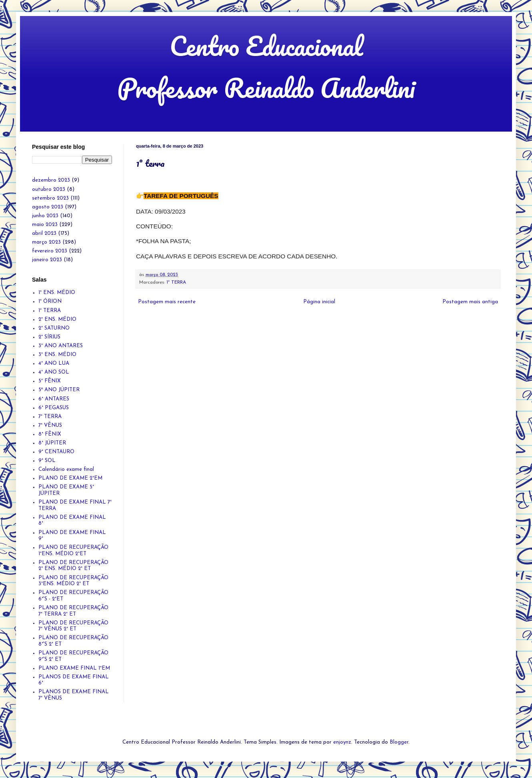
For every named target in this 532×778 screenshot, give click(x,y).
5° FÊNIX (50, 381)
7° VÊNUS (50, 425)
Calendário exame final (66, 469)
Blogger (399, 742)
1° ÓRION (50, 301)
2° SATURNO (54, 328)
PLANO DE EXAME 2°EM (70, 478)
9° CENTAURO (56, 452)
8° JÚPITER (52, 443)
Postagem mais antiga (470, 302)
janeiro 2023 (47, 260)
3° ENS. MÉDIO (57, 355)
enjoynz (342, 742)
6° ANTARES (54, 399)
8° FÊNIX (50, 434)
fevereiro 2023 (50, 251)
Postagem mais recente (167, 302)
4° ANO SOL (54, 372)
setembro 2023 (50, 198)
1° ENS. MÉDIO (57, 293)
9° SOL (47, 461)
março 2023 (46, 242)
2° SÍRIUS (49, 337)
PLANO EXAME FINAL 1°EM (74, 668)
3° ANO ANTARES (61, 346)
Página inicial (319, 302)
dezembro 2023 (51, 180)
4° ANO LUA (54, 363)
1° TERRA (176, 282)
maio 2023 (45, 225)
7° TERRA (50, 417)
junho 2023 (45, 216)
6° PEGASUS (54, 408)
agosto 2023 (48, 207)
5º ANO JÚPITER (59, 390)
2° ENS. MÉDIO (57, 319)
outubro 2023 (49, 189)
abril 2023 (44, 233)
